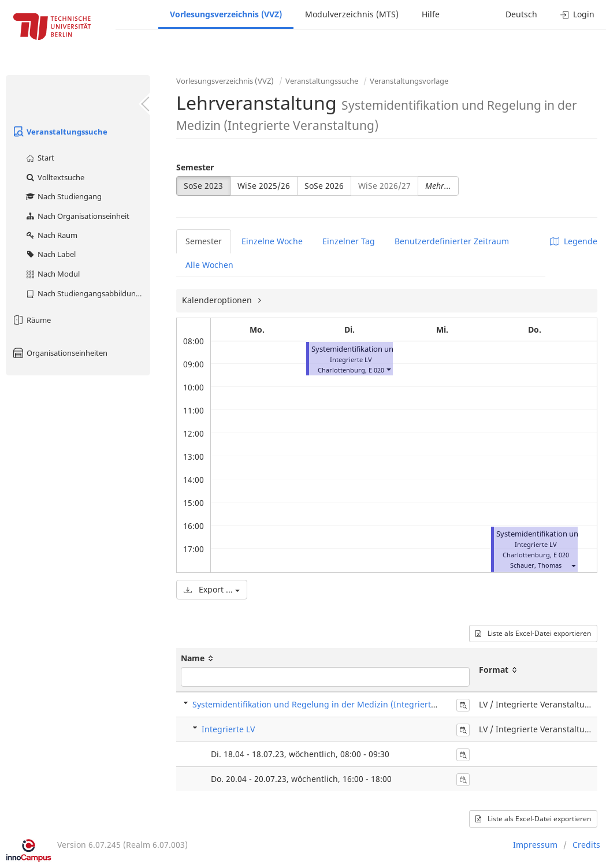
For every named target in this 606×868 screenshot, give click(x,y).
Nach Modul (52, 274)
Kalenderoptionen (218, 300)
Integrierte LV (228, 729)
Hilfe (431, 14)
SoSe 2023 (203, 186)
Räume (31, 320)
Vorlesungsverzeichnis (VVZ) (226, 14)
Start (40, 158)
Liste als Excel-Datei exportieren (533, 633)
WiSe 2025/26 (264, 186)
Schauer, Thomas (536, 565)
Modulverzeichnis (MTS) (352, 14)
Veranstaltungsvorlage (409, 81)
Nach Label (50, 254)
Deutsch (521, 14)
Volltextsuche (55, 177)
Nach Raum (51, 235)
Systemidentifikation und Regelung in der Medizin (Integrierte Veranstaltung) (344, 704)
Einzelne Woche (272, 241)
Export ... (212, 589)
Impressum (535, 845)
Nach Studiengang (63, 196)
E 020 (376, 370)
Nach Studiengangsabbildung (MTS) (88, 293)
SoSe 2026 (324, 186)
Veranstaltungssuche (60, 132)
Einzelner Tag (349, 241)
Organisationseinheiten (60, 353)
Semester (195, 167)
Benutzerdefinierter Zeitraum (452, 241)
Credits (586, 845)
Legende (574, 241)
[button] (388, 369)
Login (577, 14)
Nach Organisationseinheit (77, 216)
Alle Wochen (209, 265)
